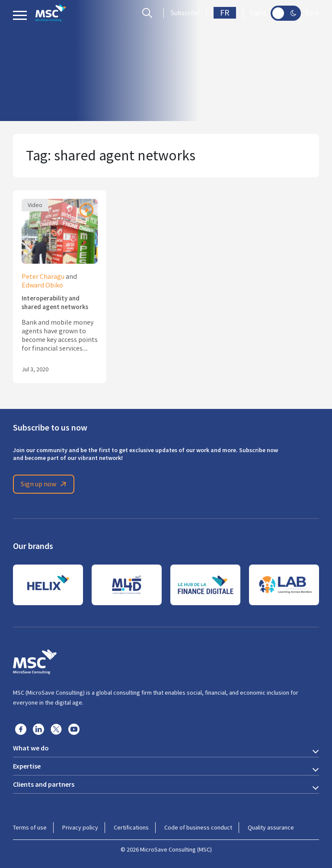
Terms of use (30, 827)
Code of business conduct (198, 827)
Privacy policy (80, 827)
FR (225, 13)
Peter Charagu (43, 277)
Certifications (131, 827)
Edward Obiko (42, 285)
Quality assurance (271, 827)
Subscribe (185, 13)
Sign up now (45, 484)
